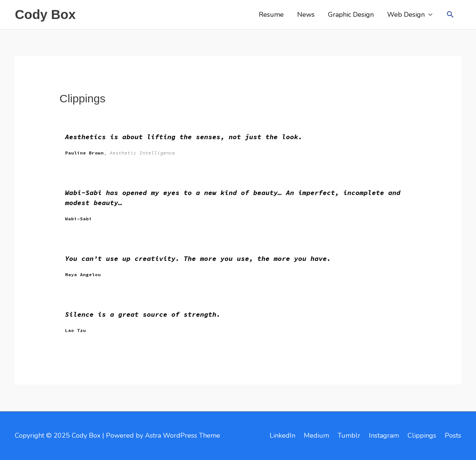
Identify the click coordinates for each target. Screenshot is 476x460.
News (306, 15)
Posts (453, 435)
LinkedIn (282, 435)
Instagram (384, 435)
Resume (271, 15)
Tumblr (349, 435)
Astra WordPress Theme (183, 435)
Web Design (406, 15)
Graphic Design (351, 15)
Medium (316, 435)
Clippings (422, 435)
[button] (450, 14)
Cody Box (45, 14)
